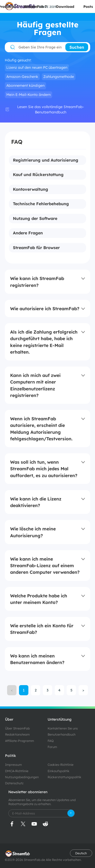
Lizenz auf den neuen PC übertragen (37, 67)
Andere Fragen (28, 233)
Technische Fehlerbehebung (41, 204)
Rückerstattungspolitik (64, 777)
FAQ (51, 741)
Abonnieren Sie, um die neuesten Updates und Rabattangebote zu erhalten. (42, 802)
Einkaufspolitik (59, 771)
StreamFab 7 (35, 7)
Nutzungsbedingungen (22, 777)
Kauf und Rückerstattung (38, 175)
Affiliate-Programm (20, 741)
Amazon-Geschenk (22, 77)
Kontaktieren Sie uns (63, 728)
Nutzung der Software (35, 219)
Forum (52, 747)
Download (65, 7)
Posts (88, 7)
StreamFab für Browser (36, 248)
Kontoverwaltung (31, 189)
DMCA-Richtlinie (17, 771)
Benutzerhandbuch (62, 734)
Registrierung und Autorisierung (46, 160)
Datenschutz (14, 783)
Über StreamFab (17, 728)
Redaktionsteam (17, 734)
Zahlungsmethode (59, 77)
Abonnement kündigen (25, 85)
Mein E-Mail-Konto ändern (29, 95)
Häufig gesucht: (18, 60)
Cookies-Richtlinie (61, 765)
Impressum (13, 765)
